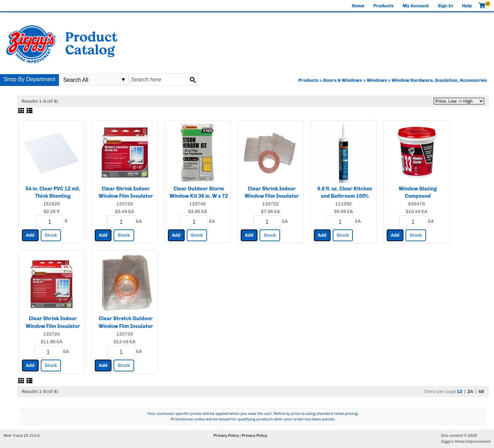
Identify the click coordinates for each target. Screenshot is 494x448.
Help (467, 6)
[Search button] (193, 80)
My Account (416, 6)
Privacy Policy (226, 436)
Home (358, 6)
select (123, 80)
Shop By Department (29, 79)
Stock (51, 235)
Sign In (445, 6)
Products (384, 6)
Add (30, 235)
